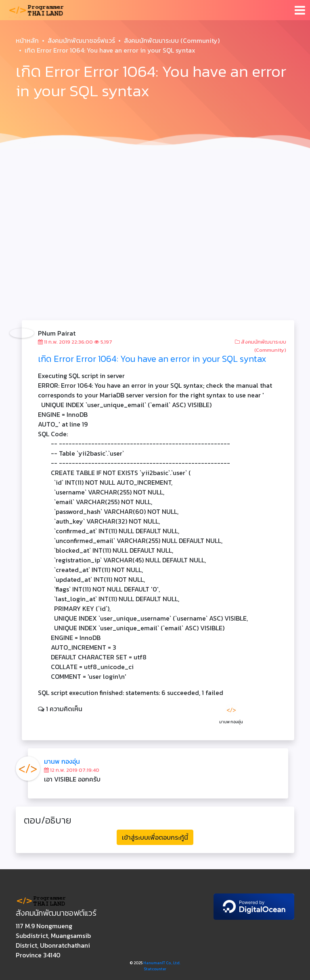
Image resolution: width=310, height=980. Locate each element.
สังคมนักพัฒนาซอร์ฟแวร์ (81, 40)
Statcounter (155, 969)
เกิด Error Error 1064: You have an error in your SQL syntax (152, 359)
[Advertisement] (155, 213)
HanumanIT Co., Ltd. (162, 963)
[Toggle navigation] (300, 10)
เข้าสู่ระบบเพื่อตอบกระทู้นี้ (155, 837)
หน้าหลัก (27, 40)
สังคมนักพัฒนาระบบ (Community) (172, 40)
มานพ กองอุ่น (62, 761)
